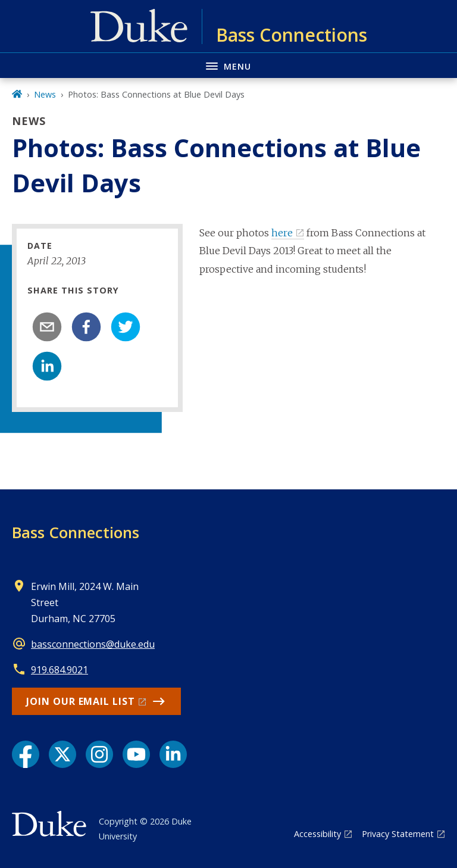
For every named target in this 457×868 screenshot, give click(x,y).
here (282, 233)
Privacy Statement (398, 834)
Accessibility (317, 834)
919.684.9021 (60, 670)
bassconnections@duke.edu (93, 644)
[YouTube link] (136, 754)
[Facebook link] (26, 754)
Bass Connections (76, 532)
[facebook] (86, 327)
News (45, 94)
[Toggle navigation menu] (228, 65)
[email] (47, 327)
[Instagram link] (99, 754)
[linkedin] (47, 366)
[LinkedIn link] (173, 754)
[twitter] (126, 327)
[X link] (62, 754)
